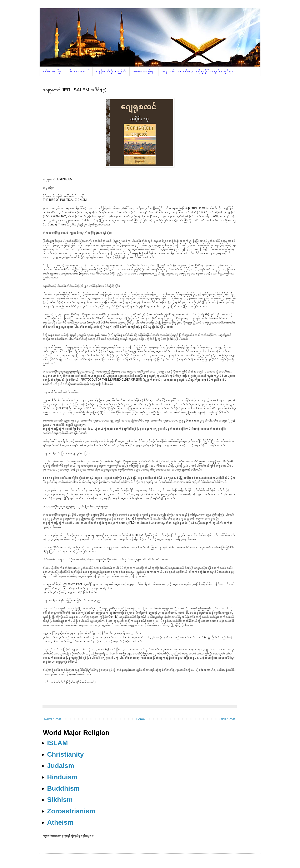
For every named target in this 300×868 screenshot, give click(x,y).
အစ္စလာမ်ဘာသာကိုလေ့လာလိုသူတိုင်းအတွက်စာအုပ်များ (198, 71)
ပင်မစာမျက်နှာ (53, 71)
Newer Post (53, 719)
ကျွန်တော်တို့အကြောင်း (111, 71)
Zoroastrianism (71, 811)
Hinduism (62, 777)
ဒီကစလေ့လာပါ (79, 71)
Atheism (60, 822)
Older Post (227, 719)
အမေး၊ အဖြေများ (144, 71)
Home (140, 719)
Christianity (65, 754)
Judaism (61, 766)
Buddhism (63, 788)
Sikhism (60, 800)
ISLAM (57, 743)
